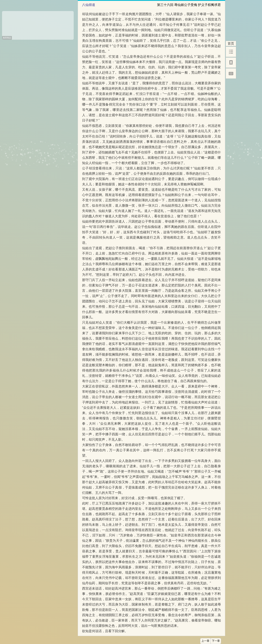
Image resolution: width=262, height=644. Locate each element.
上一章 (205, 641)
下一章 (216, 641)
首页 (231, 43)
